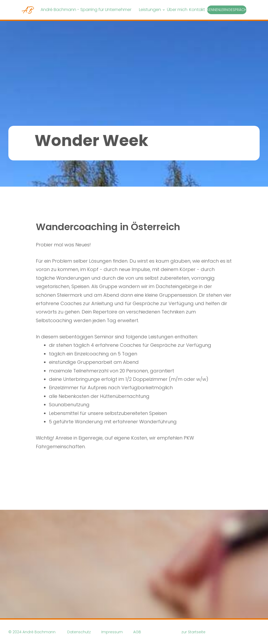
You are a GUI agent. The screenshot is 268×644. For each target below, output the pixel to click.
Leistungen (150, 10)
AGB (137, 632)
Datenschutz (79, 632)
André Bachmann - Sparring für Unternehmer (86, 10)
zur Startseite (193, 632)
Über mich (177, 10)
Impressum (112, 632)
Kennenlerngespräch (227, 10)
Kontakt (197, 10)
